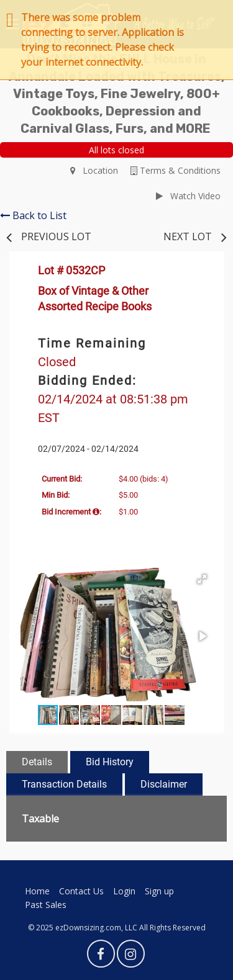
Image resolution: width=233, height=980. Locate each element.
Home (37, 891)
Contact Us (81, 891)
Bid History (110, 762)
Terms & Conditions (176, 170)
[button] (202, 579)
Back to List (33, 215)
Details (37, 762)
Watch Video (188, 196)
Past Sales (46, 905)
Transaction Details (64, 784)
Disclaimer (164, 784)
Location (94, 170)
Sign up (159, 891)
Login (124, 891)
